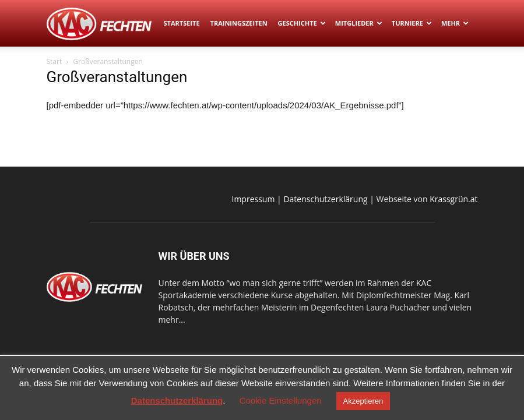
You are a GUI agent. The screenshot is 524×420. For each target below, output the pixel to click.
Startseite (182, 23)
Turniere (412, 23)
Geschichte (302, 23)
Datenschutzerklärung (325, 199)
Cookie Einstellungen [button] (281, 400)
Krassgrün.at (453, 199)
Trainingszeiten (239, 23)
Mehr (455, 23)
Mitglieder (359, 23)
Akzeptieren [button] (363, 401)
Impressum (254, 199)
